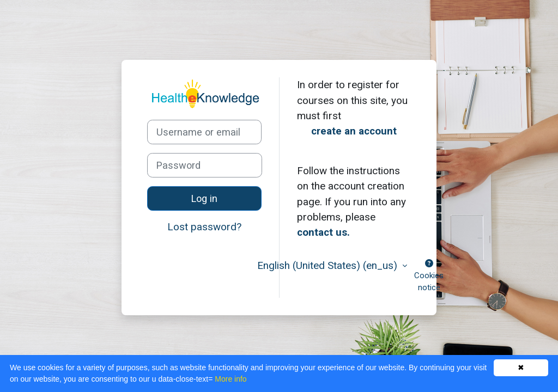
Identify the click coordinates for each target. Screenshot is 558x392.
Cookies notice (429, 276)
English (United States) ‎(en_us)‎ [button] (329, 265)
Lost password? (204, 227)
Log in (204, 198)
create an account (354, 131)
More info (231, 379)
